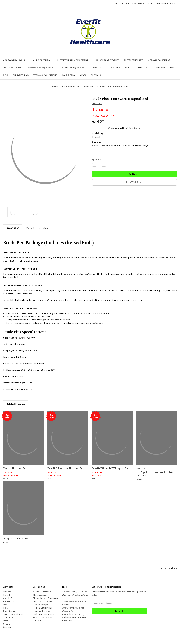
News (83, 75)
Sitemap (7, 627)
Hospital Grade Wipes (16, 538)
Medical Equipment (160, 60)
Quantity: (97, 160)
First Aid (99, 68)
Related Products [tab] (16, 404)
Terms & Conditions (45, 75)
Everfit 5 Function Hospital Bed (66, 468)
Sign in (151, 4)
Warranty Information (37, 228)
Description (13, 228)
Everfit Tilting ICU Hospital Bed (110, 468)
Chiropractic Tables (107, 60)
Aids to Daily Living (15, 60)
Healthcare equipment (42, 68)
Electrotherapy (133, 60)
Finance (115, 68)
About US (143, 68)
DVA (172, 68)
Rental (129, 68)
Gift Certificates (135, 4)
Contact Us (159, 68)
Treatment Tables (13, 68)
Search (119, 4)
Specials (96, 75)
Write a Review (133, 128)
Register (163, 4)
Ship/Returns (21, 75)
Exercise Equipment (75, 68)
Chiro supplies (42, 60)
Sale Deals (68, 75)
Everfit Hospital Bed (15, 468)
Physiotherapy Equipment (74, 60)
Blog (5, 75)
